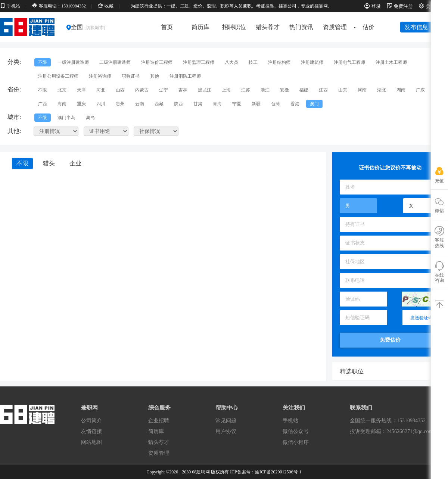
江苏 (246, 90)
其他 (155, 76)
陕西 (178, 104)
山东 (343, 90)
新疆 (256, 104)
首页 (167, 27)
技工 (253, 62)
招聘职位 (234, 27)
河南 (362, 90)
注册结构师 (279, 62)
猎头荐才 (268, 27)
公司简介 (91, 421)
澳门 (314, 104)
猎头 (49, 163)
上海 (226, 90)
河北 (101, 90)
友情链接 (91, 431)
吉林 (183, 90)
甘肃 (198, 104)
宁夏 (237, 104)
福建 (304, 90)
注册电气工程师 (349, 62)
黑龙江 (205, 90)
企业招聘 (159, 421)
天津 (81, 90)
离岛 (90, 118)
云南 (140, 104)
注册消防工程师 (185, 76)
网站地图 (91, 442)
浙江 (265, 90)
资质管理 (337, 27)
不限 (43, 62)
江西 (323, 90)
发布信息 (416, 27)
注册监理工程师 (199, 62)
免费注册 (400, 6)
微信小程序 (296, 442)
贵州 (120, 104)
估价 (368, 27)
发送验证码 (421, 318)
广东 (420, 90)
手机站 (10, 6)
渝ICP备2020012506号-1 (278, 472)
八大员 (231, 62)
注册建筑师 (312, 62)
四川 (101, 104)
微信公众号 (296, 431)
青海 (217, 104)
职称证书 (131, 76)
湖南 (401, 90)
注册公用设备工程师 (58, 76)
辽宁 (164, 90)
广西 (43, 104)
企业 (75, 163)
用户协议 (226, 431)
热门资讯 (301, 27)
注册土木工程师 (391, 62)
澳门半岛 (66, 118)
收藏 (106, 6)
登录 (373, 6)
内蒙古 (142, 90)
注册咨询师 (100, 76)
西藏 (159, 104)
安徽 (284, 90)
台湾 (276, 104)
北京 (62, 90)
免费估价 (390, 340)
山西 (120, 90)
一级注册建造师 (73, 62)
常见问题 (226, 421)
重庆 (81, 104)
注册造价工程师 (157, 62)
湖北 (382, 90)
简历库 (200, 27)
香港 (295, 104)
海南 (62, 104)
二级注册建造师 (115, 62)
